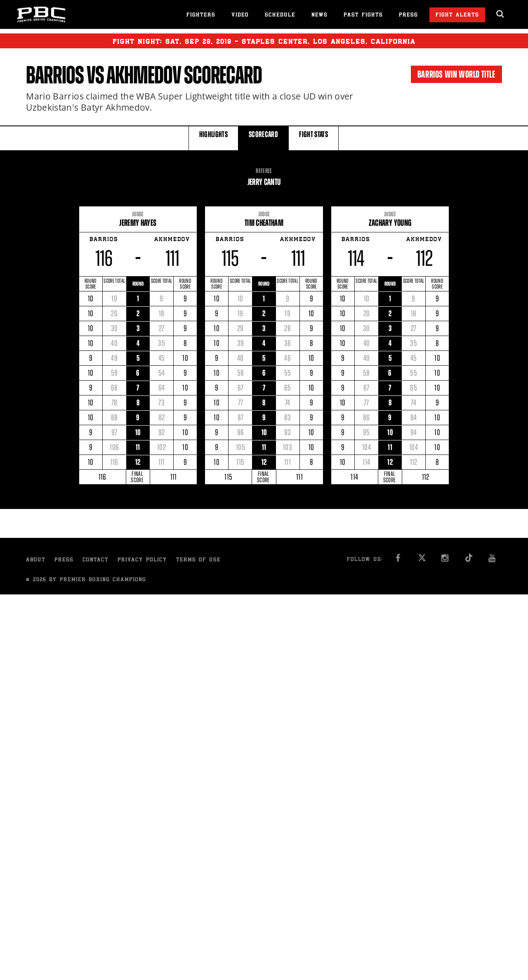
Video (240, 15)
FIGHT (313, 138)
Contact (95, 560)
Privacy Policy (142, 560)
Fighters (201, 15)
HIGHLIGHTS (214, 138)
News (319, 15)
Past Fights (363, 15)
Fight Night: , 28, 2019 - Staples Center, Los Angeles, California (264, 41)
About (36, 560)
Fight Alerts (457, 15)
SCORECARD (263, 138)
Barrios (55, 75)
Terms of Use (198, 560)
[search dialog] (501, 14)
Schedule (280, 15)
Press (408, 15)
